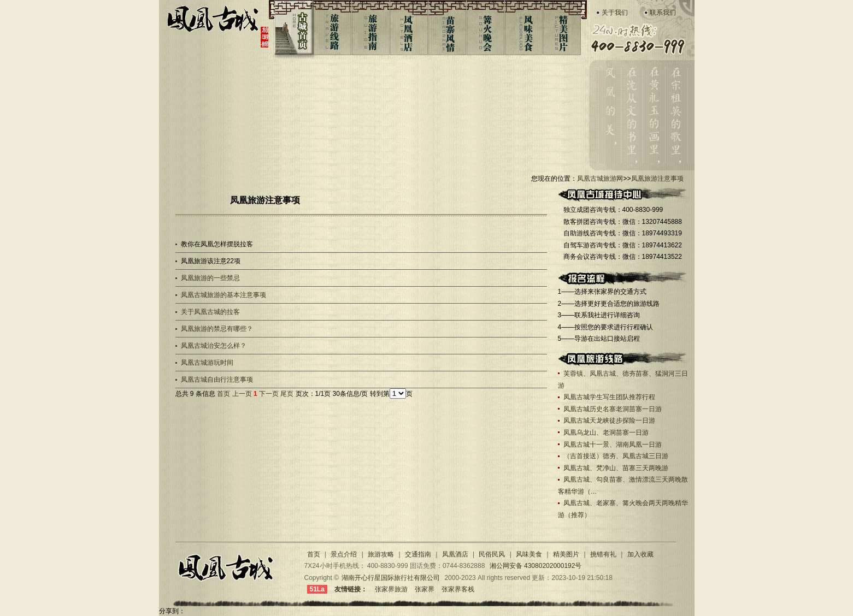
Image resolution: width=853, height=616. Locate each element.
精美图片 (566, 554)
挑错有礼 (603, 554)
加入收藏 (640, 554)
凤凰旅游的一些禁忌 (210, 278)
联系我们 (663, 13)
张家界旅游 (391, 589)
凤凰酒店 (409, 30)
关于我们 (615, 13)
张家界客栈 (458, 589)
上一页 (242, 394)
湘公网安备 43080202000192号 (536, 566)
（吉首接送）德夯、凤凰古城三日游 (616, 456)
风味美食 (525, 30)
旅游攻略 (381, 554)
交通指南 (418, 554)
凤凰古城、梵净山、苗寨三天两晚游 (616, 468)
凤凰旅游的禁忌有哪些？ (217, 329)
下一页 (269, 394)
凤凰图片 (564, 30)
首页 (223, 394)
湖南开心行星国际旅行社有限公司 (391, 578)
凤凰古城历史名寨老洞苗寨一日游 (613, 409)
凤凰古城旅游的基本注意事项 (223, 295)
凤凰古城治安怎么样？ (214, 346)
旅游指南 (370, 30)
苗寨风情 (448, 30)
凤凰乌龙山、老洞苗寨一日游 (606, 433)
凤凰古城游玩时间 (207, 363)
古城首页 (290, 30)
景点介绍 (345, 554)
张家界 (425, 589)
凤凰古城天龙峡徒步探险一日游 (609, 420)
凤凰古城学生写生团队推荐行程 (609, 397)
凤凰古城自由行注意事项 (217, 380)
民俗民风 (492, 554)
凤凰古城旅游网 (217, 28)
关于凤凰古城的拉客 (210, 312)
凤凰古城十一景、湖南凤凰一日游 (613, 445)
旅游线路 (331, 30)
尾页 (287, 394)
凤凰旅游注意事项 (657, 179)
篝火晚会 (487, 30)
